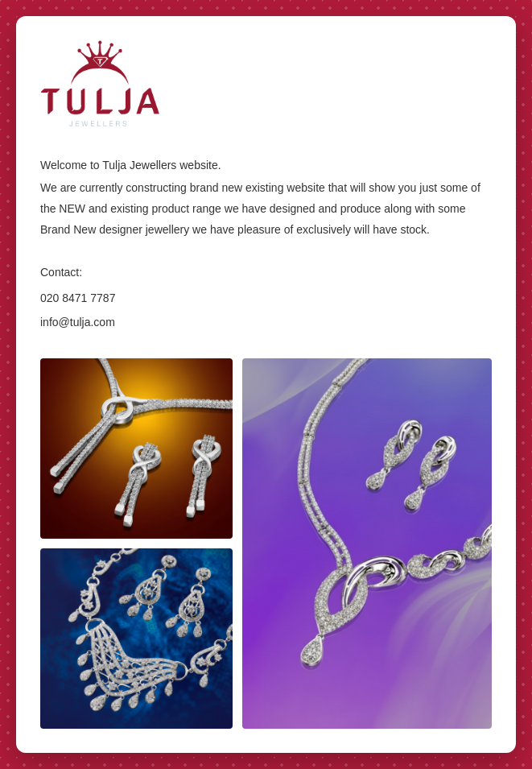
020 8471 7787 (78, 298)
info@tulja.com (78, 322)
